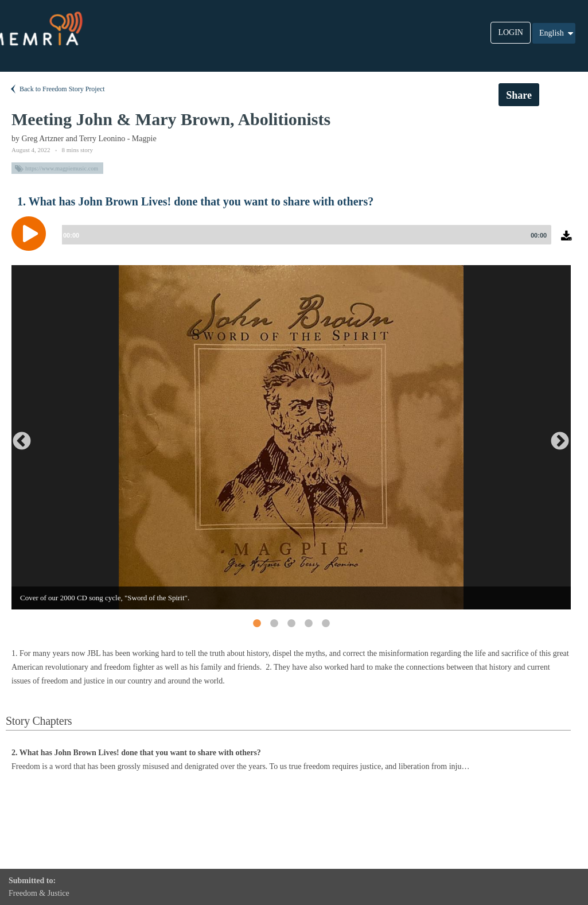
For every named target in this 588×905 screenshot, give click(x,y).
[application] (294, 242)
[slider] (304, 235)
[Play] (32, 234)
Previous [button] (17, 437)
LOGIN (511, 32)
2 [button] (274, 623)
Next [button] (555, 437)
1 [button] (256, 623)
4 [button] (308, 623)
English (557, 33)
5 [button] (325, 623)
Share (519, 95)
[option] (291, 437)
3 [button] (291, 623)
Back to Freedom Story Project (57, 89)
